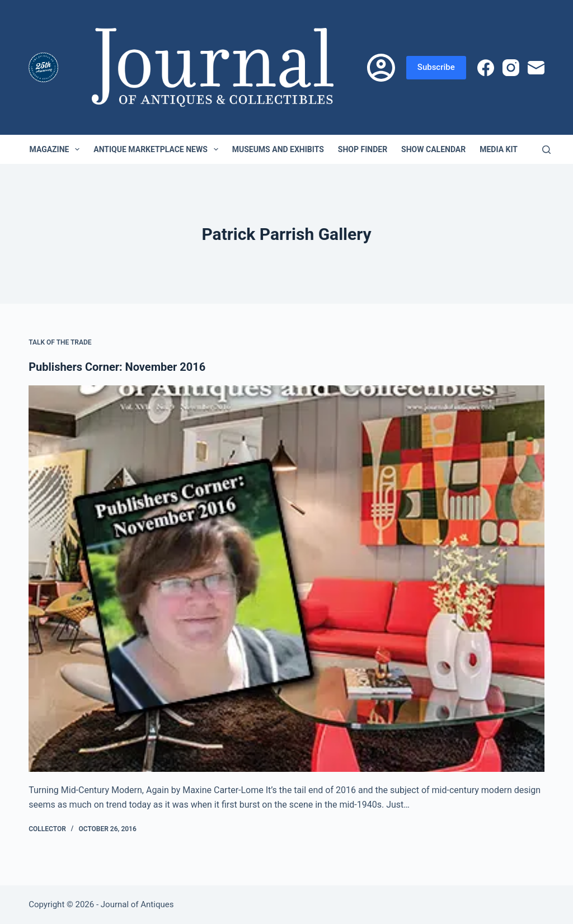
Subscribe (436, 67)
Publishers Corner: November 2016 (117, 367)
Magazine (57, 149)
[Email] (536, 68)
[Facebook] (486, 68)
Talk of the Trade (60, 342)
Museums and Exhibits (278, 149)
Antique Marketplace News (158, 149)
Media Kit (499, 149)
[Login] (381, 68)
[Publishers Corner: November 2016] (286, 579)
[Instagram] (511, 68)
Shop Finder (363, 149)
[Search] (546, 150)
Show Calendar (433, 149)
